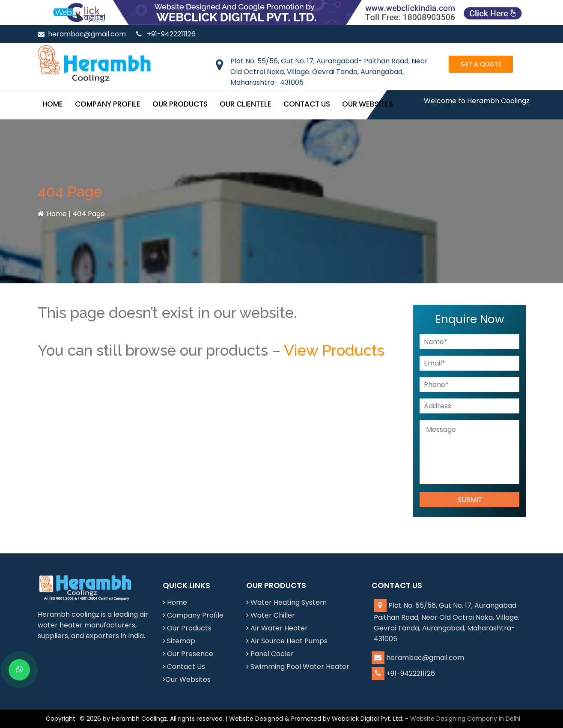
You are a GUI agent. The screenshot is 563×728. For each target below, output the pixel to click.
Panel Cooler (272, 654)
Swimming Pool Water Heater (300, 667)
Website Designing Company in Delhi (465, 719)
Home (53, 104)
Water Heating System (289, 602)
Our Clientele (246, 104)
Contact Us (307, 104)
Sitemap (181, 641)
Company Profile (108, 104)
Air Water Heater (279, 628)
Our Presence (190, 654)
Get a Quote (481, 64)
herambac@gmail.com (82, 34)
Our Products (180, 104)
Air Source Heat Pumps (289, 641)
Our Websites (368, 104)
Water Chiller (273, 615)
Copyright (61, 719)
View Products (334, 350)
